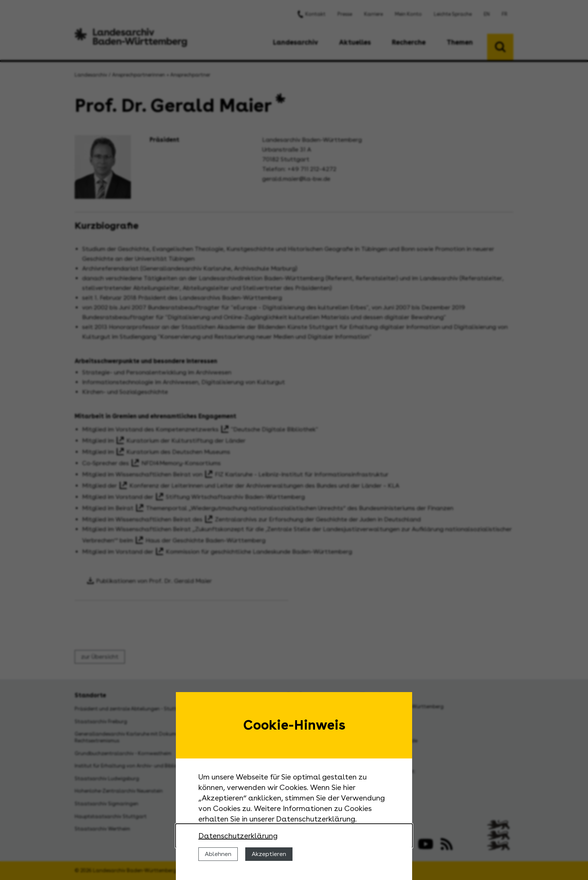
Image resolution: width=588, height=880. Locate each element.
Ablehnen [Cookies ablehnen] (218, 854)
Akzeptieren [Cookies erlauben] (269, 854)
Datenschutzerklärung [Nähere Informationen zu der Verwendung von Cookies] (238, 836)
